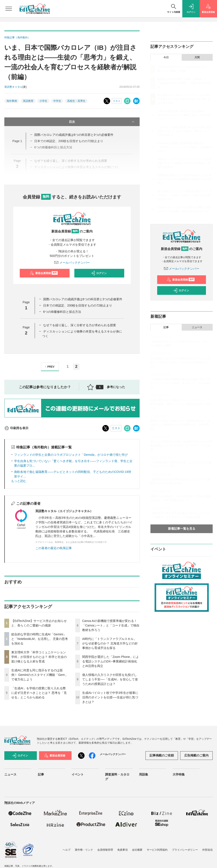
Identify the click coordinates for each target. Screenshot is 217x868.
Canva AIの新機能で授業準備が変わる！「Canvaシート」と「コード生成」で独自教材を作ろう (111, 625)
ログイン (99, 273)
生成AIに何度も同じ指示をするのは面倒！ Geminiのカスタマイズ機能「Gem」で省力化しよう (40, 675)
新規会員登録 (44, 273)
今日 (166, 57)
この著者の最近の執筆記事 (54, 548)
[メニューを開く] (9, 9)
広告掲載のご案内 (196, 755)
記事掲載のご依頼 (162, 755)
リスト (117, 101)
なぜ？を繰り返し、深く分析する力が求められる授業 (80, 325)
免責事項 (122, 850)
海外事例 (12, 101)
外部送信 (207, 850)
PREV (49, 367)
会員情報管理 (105, 850)
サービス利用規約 (157, 850)
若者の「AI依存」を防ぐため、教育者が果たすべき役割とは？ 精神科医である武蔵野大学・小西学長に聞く (181, 425)
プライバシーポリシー (185, 850)
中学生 (57, 101)
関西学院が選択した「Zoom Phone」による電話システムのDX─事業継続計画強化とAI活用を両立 (111, 661)
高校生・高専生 (76, 101)
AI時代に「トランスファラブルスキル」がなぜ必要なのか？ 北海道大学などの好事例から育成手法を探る (110, 643)
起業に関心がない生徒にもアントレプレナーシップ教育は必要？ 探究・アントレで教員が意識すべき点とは (181, 404)
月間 (197, 57)
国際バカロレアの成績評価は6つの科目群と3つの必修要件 (74, 135)
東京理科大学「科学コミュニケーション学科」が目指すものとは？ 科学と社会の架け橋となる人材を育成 (39, 657)
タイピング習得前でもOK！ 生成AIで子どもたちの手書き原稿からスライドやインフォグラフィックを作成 (181, 446)
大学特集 (179, 774)
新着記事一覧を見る (182, 529)
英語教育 (28, 101)
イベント (78, 774)
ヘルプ (67, 850)
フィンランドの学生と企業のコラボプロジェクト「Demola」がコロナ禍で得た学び (71, 455)
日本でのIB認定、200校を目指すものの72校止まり (78, 305)
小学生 (43, 101)
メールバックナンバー (72, 263)
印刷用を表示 (16, 428)
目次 (102, 122)
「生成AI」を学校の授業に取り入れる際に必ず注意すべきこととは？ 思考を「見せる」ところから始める (39, 693)
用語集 (144, 774)
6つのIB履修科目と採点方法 (62, 312)
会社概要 (137, 850)
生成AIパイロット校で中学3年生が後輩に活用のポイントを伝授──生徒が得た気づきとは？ (110, 697)
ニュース (197, 327)
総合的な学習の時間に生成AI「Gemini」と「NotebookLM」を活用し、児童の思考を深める (40, 639)
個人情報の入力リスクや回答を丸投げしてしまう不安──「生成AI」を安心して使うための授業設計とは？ (110, 679)
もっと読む (19, 481)
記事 (166, 327)
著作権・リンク (84, 850)
